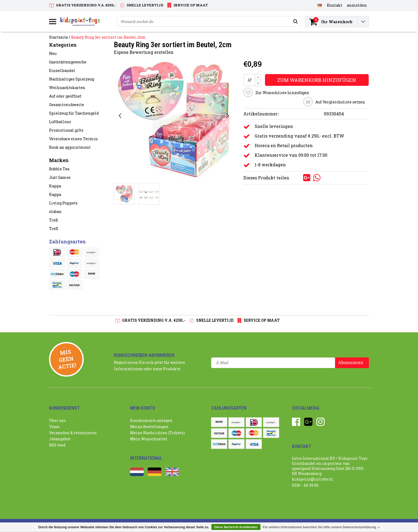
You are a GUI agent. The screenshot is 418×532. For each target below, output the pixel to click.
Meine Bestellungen (149, 427)
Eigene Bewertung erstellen (144, 52)
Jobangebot (60, 439)
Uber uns (57, 420)
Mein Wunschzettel (149, 439)
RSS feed (57, 445)
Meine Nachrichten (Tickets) (157, 433)
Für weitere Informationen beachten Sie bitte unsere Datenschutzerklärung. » (321, 527)
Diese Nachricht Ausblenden (236, 527)
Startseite (59, 37)
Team (55, 427)
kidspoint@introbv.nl (313, 479)
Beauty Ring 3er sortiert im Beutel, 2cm (108, 37)
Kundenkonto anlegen (151, 420)
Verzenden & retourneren (73, 433)
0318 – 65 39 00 (305, 485)
